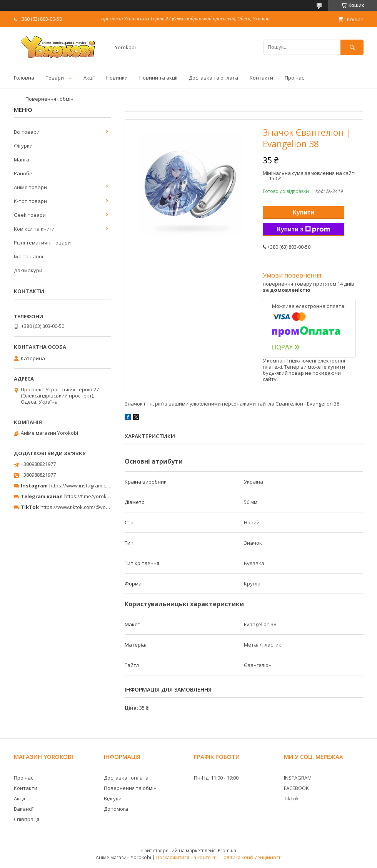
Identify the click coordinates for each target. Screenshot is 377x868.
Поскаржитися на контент (186, 857)
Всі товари (27, 132)
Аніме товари (30, 187)
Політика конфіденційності (251, 857)
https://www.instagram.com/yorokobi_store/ (101, 486)
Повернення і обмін (49, 99)
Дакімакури (28, 270)
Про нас (294, 78)
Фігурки (23, 146)
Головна (24, 78)
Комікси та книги (34, 229)
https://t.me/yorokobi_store (96, 496)
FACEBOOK (296, 788)
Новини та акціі (158, 78)
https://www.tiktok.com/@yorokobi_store (88, 507)
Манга (22, 160)
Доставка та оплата (214, 78)
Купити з (304, 229)
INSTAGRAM (298, 778)
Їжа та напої (28, 256)
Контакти (261, 78)
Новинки (117, 78)
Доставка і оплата (126, 778)
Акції (89, 78)
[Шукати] (352, 47)
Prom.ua (227, 851)
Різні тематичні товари (42, 243)
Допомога (116, 809)
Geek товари (30, 215)
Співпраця (27, 819)
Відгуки (113, 798)
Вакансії (24, 809)
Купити (304, 212)
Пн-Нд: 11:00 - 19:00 (216, 778)
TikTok (291, 798)
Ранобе (23, 173)
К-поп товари (30, 201)
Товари (55, 78)
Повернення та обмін (130, 788)
